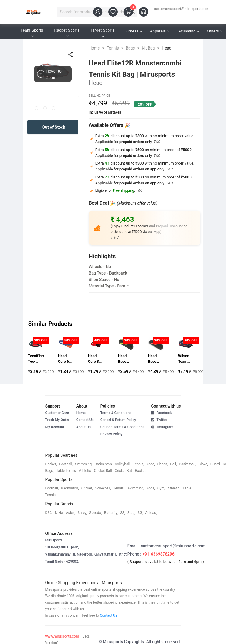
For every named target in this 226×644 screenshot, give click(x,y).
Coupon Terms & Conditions (122, 427)
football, (66, 464)
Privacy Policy (111, 434)
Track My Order (57, 420)
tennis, (139, 464)
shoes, (163, 464)
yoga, (151, 464)
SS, (123, 513)
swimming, (84, 464)
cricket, (51, 464)
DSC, (49, 513)
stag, (131, 513)
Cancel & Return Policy (118, 420)
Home (94, 48)
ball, (173, 464)
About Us (83, 427)
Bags (130, 48)
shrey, (82, 513)
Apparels (160, 31)
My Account (55, 427)
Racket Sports (67, 33)
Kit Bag (148, 48)
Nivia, (59, 513)
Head (167, 48)
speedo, (95, 513)
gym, (161, 488)
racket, (141, 471)
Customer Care (57, 413)
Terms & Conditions (116, 413)
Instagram (162, 427)
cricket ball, (103, 471)
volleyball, (123, 464)
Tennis (113, 48)
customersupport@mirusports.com (182, 9)
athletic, (85, 471)
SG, (140, 513)
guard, (215, 464)
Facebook (161, 413)
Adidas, (151, 513)
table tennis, (66, 471)
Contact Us (85, 420)
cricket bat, (124, 471)
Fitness (134, 31)
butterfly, (111, 513)
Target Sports (103, 33)
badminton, (104, 464)
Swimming (188, 31)
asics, (71, 513)
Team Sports (33, 33)
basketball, (187, 464)
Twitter (159, 420)
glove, (203, 464)
